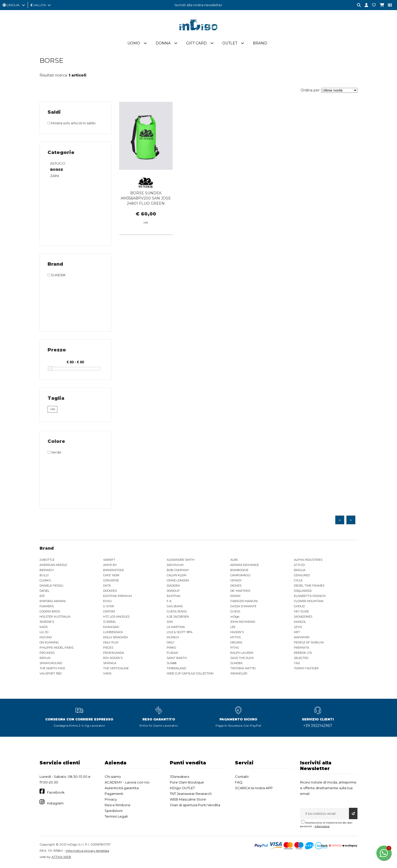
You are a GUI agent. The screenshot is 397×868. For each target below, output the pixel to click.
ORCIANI (236, 644)
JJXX (170, 623)
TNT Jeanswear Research (191, 795)
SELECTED (301, 659)
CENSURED (302, 577)
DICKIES (236, 587)
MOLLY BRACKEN (115, 639)
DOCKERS (110, 592)
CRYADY (236, 582)
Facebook (56, 794)
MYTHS (235, 639)
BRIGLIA (300, 572)
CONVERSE (111, 582)
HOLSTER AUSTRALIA (55, 618)
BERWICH (47, 572)
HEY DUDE (301, 613)
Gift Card (196, 45)
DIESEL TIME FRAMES (309, 587)
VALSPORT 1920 (51, 675)
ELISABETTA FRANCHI (310, 597)
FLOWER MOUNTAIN (309, 603)
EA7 (42, 597)
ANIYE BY (110, 566)
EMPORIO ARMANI (53, 603)
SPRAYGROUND (51, 665)
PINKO (171, 649)
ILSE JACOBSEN (178, 618)
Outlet (230, 45)
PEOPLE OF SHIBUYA (309, 644)
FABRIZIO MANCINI (244, 603)
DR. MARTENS (240, 592)
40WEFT (109, 561)
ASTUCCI (58, 165)
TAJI (297, 665)
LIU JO (44, 634)
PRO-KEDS (47, 654)
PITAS (235, 649)
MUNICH (173, 639)
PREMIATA (301, 649)
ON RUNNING (49, 644)
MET (297, 634)
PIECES (108, 649)
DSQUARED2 (303, 592)
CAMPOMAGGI (240, 577)
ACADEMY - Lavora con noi (127, 784)
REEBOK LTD (303, 654)
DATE (107, 587)
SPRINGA (110, 665)
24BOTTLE (47, 561)
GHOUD (299, 608)
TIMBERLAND (176, 670)
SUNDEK (236, 665)
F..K (169, 603)
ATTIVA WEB (61, 858)
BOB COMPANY (178, 572)
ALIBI (234, 561)
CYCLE (298, 582)
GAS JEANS (175, 608)
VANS (107, 675)
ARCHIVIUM (175, 566)
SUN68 (171, 665)
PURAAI (172, 654)
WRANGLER (239, 675)
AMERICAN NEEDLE (53, 566)
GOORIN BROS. (50, 613)
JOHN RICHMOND (243, 623)
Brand (260, 45)
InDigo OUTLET (182, 789)
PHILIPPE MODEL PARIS (56, 649)
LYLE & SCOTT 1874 (180, 634)
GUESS (235, 613)
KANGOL (300, 623)
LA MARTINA (176, 628)
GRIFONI (109, 613)
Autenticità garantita (122, 789)
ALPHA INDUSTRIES (308, 561)
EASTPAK (174, 597)
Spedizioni (114, 812)
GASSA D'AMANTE (243, 608)
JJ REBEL (110, 623)
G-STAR (109, 608)
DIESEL (44, 592)
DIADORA (173, 587)
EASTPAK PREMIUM (117, 597)
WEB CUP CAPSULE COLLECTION (190, 675)
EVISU (108, 603)
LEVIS (298, 628)
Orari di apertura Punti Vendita (195, 806)
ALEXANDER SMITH (181, 561)
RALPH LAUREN (242, 654)
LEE (233, 628)
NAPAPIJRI (302, 639)
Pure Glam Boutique (187, 784)
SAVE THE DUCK (242, 659)
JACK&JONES (303, 618)
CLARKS (45, 582)
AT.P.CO (299, 566)
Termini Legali (116, 818)
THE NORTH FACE (52, 670)
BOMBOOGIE (239, 572)
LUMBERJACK (113, 634)
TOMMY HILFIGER (306, 670)
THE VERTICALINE (116, 670)
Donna (163, 45)
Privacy (111, 801)
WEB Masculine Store (188, 801)
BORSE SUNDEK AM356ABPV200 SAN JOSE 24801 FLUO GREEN (146, 200)
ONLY (170, 644)
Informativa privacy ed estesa (87, 852)
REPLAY (45, 659)
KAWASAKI (111, 628)
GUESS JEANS (177, 613)
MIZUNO (46, 639)
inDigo (235, 618)
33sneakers (180, 778)
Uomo (134, 45)
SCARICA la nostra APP (254, 789)
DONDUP (173, 592)
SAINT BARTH (177, 659)
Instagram (55, 805)
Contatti (242, 778)
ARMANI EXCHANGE (245, 566)
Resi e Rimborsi (117, 806)
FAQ (239, 784)
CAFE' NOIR (111, 577)
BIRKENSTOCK (114, 572)
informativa (322, 828)
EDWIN (235, 597)
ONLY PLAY (111, 644)
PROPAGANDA (114, 654)
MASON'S (237, 634)
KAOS (44, 628)
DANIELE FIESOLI (51, 587)
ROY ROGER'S (113, 659)
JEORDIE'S (47, 623)
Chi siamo (113, 778)
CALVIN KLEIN (177, 577)
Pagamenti (114, 795)
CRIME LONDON (178, 582)
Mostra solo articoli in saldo (72, 125)
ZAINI (55, 177)
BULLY (44, 577)
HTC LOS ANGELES (116, 618)
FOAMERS (47, 608)
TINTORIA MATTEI (243, 670)
